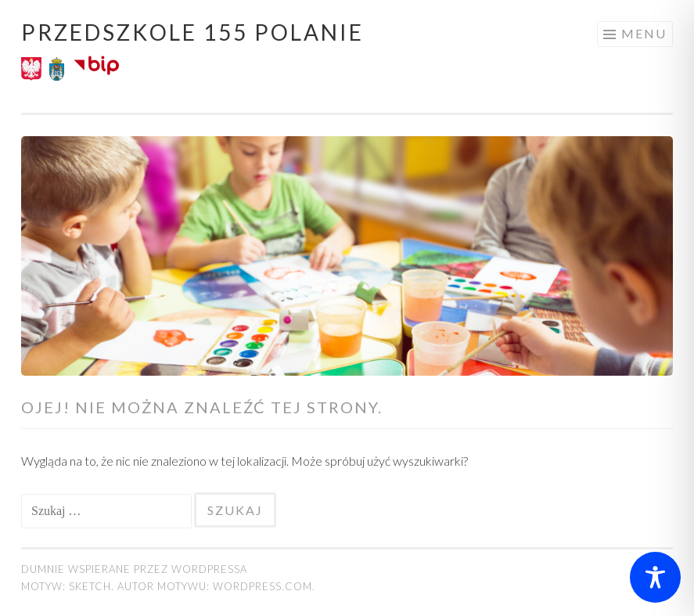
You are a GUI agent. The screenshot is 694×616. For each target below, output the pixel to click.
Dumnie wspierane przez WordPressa (134, 569)
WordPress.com (262, 586)
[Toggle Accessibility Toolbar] (655, 577)
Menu (644, 33)
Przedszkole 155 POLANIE (192, 32)
